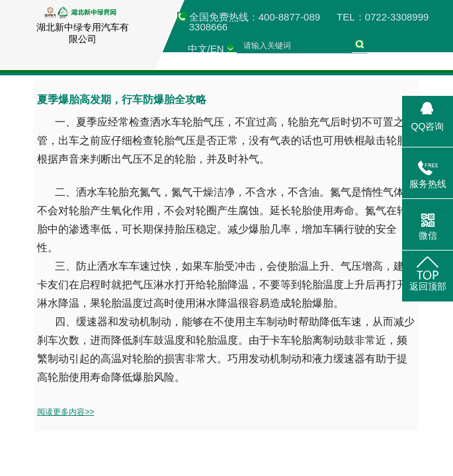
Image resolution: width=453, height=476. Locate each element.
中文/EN (206, 49)
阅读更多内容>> (65, 412)
